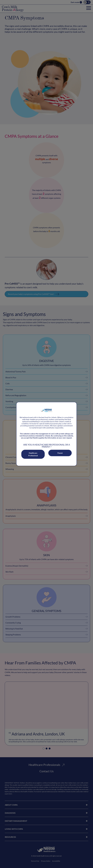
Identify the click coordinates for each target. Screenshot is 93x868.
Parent (60, 453)
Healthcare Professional (33, 454)
